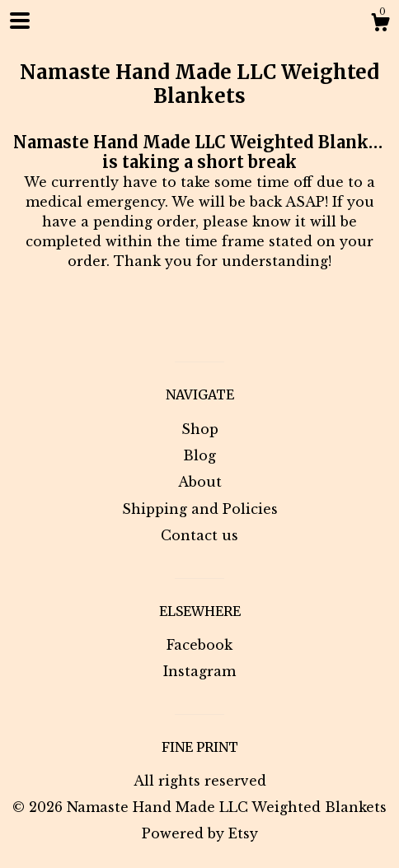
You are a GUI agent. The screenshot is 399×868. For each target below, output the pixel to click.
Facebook (199, 645)
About (200, 482)
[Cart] (380, 25)
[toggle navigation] (20, 21)
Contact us (199, 535)
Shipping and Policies (200, 509)
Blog (199, 455)
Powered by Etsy (200, 833)
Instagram (199, 671)
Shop (200, 429)
